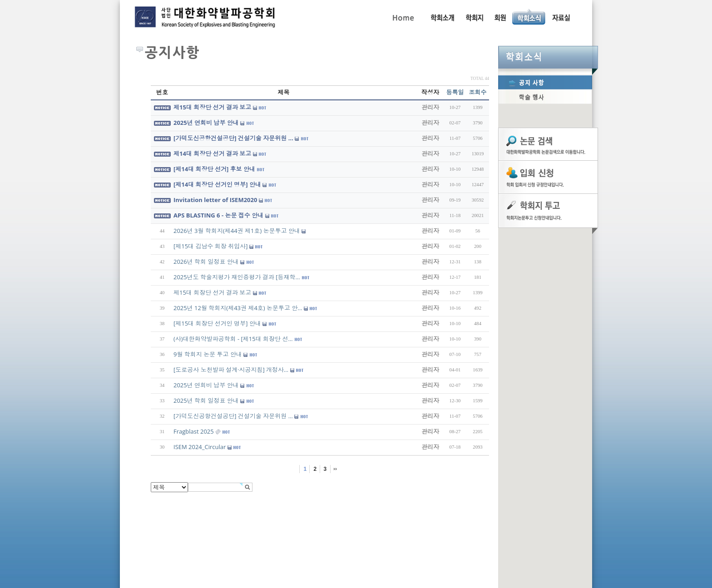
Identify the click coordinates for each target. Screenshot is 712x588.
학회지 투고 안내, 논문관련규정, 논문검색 (474, 17)
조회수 (478, 92)
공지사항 (545, 82)
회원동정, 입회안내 (500, 17)
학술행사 (545, 97)
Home (403, 17)
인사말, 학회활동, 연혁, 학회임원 (442, 17)
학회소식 (548, 57)
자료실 (561, 17)
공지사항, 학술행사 (529, 17)
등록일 (455, 92)
